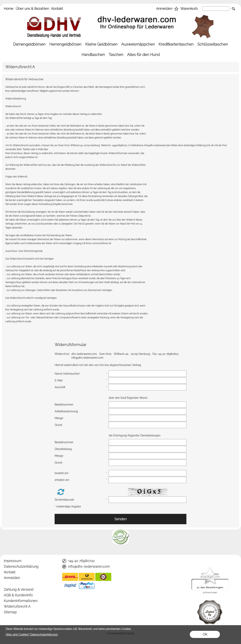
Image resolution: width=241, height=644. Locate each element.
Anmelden (164, 9)
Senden (120, 519)
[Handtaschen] (93, 55)
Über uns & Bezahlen (32, 9)
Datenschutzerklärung (21, 566)
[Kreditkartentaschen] (176, 44)
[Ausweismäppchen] (138, 44)
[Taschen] (116, 55)
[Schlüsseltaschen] (213, 44)
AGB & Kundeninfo (18, 595)
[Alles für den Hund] (143, 55)
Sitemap (10, 612)
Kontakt (57, 9)
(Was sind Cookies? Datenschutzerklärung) (32, 635)
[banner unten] (121, 531)
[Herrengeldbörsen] (65, 44)
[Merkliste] (176, 9)
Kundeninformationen (21, 601)
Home (9, 9)
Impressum (13, 561)
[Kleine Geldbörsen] (101, 44)
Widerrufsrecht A (17, 606)
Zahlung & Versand (19, 589)
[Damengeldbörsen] (29, 44)
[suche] (216, 8)
